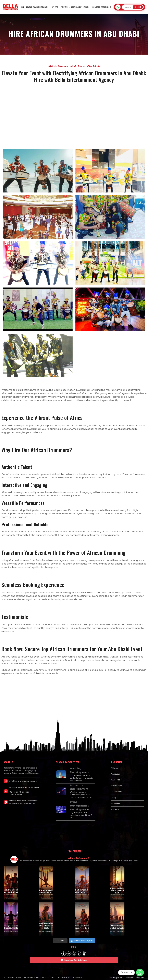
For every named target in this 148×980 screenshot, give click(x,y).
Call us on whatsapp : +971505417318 (19, 793)
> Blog (114, 798)
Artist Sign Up (106, 7)
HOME (23, 7)
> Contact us (117, 792)
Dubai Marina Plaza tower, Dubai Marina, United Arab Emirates (23, 802)
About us (29, 7)
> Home (114, 768)
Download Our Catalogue (74, 958)
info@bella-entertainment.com (23, 781)
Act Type (55, 7)
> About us (116, 774)
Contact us (96, 7)
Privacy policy (116, 976)
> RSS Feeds (116, 803)
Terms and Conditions (134, 976)
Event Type (64, 7)
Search (138, 7)
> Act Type (116, 780)
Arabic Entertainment (41, 7)
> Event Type (116, 786)
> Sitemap (116, 809)
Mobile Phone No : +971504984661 (24, 788)
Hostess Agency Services (80, 7)
